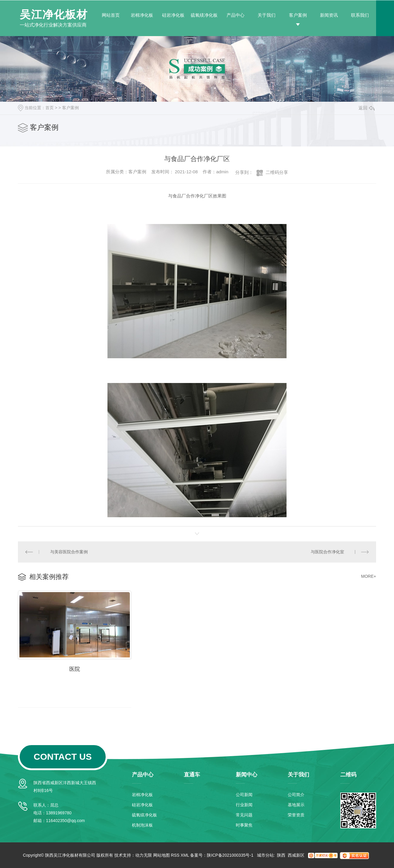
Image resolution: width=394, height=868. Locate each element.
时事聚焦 (244, 825)
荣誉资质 (296, 815)
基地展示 (296, 805)
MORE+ (369, 576)
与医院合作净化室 (327, 552)
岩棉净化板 (142, 15)
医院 (75, 669)
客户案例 (298, 15)
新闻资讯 (329, 15)
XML (185, 855)
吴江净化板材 (54, 14)
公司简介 (296, 795)
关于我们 (267, 15)
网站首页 (111, 15)
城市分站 (265, 855)
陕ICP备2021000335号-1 (230, 855)
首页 (50, 108)
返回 (367, 108)
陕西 (281, 855)
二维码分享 (277, 172)
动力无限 (144, 855)
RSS (175, 855)
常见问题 (244, 815)
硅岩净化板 (173, 15)
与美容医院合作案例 (69, 552)
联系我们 (360, 15)
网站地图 (161, 855)
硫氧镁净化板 (204, 15)
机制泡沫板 (142, 825)
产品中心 (236, 15)
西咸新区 (296, 855)
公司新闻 (244, 795)
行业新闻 (244, 805)
